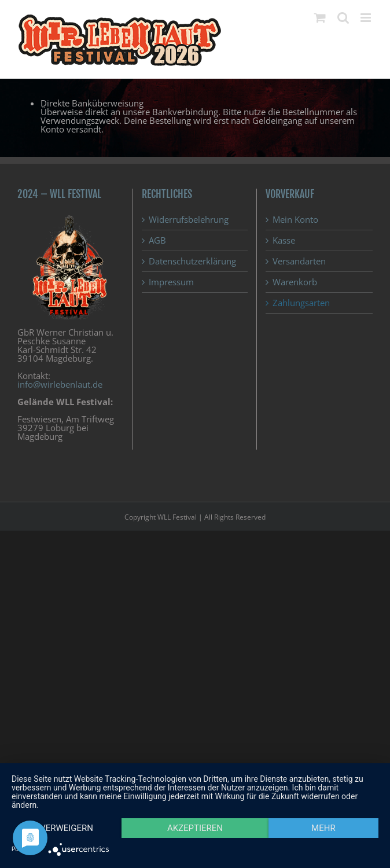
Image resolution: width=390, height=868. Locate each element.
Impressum (171, 282)
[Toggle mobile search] (343, 18)
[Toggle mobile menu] (367, 18)
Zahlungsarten (301, 303)
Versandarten (299, 261)
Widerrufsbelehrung (189, 220)
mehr (323, 828)
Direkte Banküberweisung (92, 103)
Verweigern (67, 828)
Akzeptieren (195, 828)
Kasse (284, 240)
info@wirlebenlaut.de (60, 384)
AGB (157, 240)
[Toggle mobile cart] (320, 18)
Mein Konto (295, 220)
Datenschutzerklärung (192, 261)
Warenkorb (295, 282)
